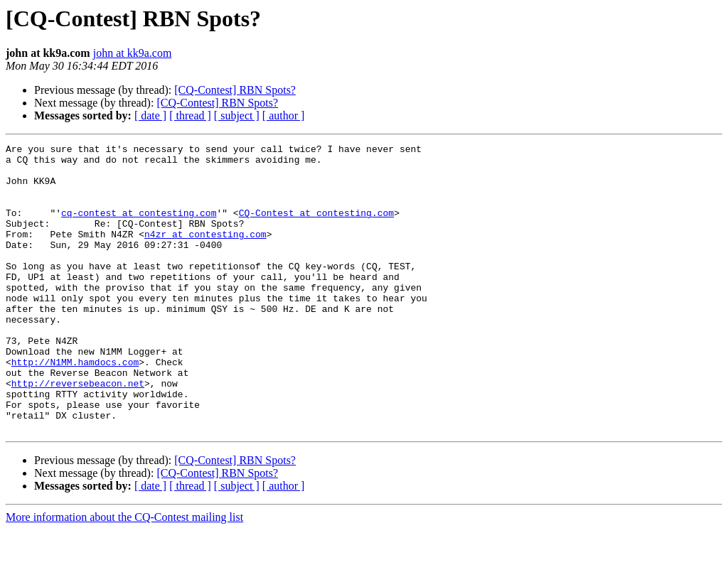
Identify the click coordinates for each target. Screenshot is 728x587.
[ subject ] (237, 115)
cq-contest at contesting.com (139, 227)
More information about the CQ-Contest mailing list (124, 575)
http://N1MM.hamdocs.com (75, 406)
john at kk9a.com (133, 53)
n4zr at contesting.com (205, 253)
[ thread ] (190, 115)
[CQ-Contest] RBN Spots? (235, 90)
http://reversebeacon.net (78, 432)
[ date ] (150, 115)
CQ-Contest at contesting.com (316, 227)
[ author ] (284, 115)
